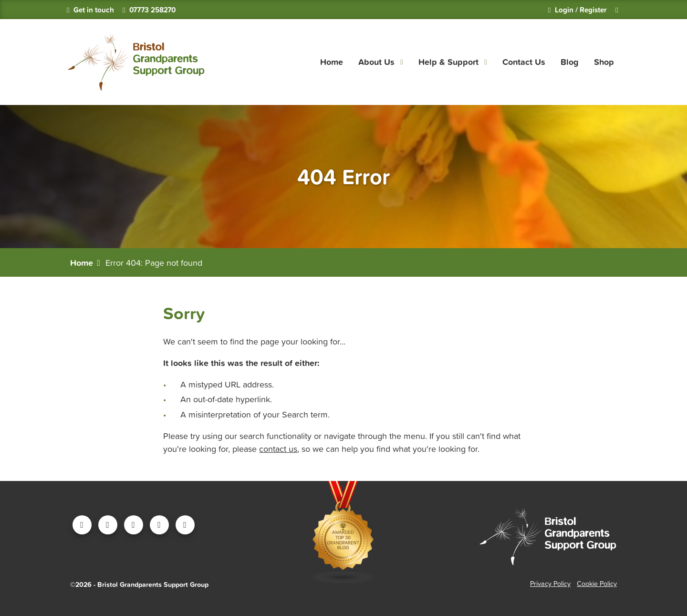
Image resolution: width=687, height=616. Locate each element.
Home (332, 62)
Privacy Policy (550, 584)
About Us (376, 62)
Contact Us (524, 62)
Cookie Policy (597, 584)
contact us (278, 449)
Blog (570, 62)
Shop (604, 62)
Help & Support (448, 62)
